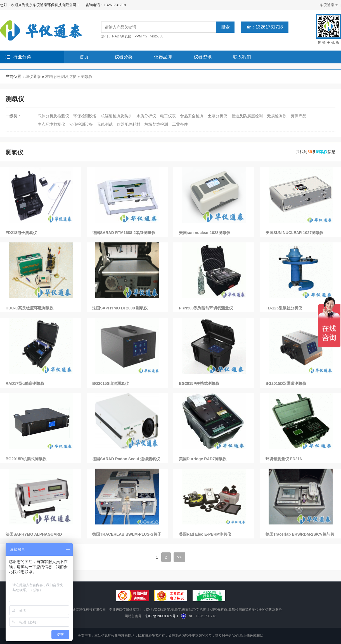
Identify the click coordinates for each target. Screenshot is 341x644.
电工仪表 (168, 116)
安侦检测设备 (81, 124)
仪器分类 (124, 57)
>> (179, 557)
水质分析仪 (146, 116)
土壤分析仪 (217, 116)
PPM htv (141, 36)
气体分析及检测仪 (53, 116)
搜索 (225, 27)
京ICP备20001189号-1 (162, 616)
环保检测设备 (85, 116)
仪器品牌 (163, 57)
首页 (84, 57)
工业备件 (180, 124)
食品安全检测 (192, 116)
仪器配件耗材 (129, 124)
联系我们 (242, 57)
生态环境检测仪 (51, 124)
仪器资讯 (203, 57)
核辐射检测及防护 (61, 77)
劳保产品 (299, 116)
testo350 (157, 36)
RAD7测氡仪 (122, 36)
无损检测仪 (277, 116)
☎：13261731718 (265, 27)
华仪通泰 (328, 5)
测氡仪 (87, 77)
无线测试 (105, 124)
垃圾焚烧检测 (156, 124)
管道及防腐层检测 (247, 116)
